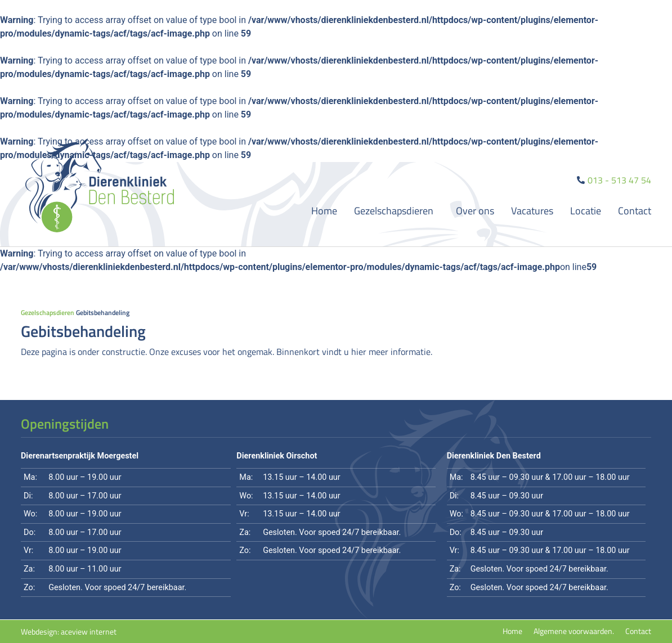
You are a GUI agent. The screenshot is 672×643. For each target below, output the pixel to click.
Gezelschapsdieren (397, 211)
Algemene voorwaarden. (574, 631)
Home (324, 211)
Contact (635, 211)
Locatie (586, 211)
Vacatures (532, 211)
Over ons (475, 211)
